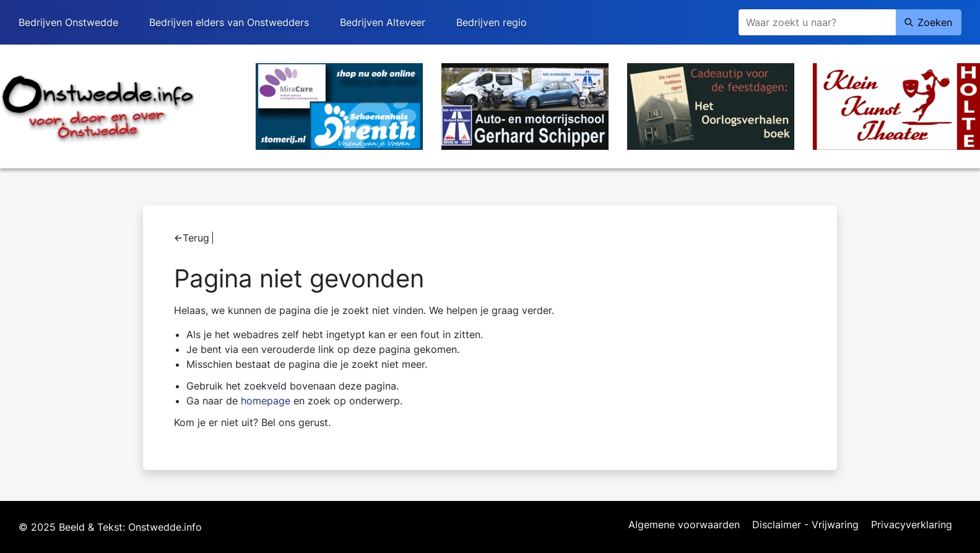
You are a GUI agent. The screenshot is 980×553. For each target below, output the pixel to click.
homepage (266, 401)
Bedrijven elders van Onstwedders (229, 22)
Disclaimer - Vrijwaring (805, 525)
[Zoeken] (817, 22)
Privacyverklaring (912, 525)
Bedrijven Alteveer (383, 22)
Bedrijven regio (492, 22)
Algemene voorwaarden (684, 525)
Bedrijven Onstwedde (68, 22)
